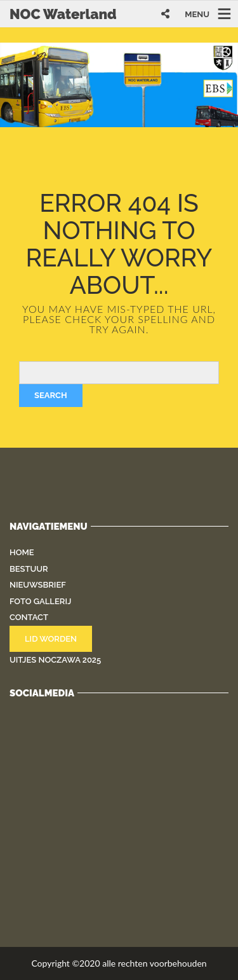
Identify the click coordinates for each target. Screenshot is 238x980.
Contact (29, 617)
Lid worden (51, 639)
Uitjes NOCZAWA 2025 (55, 660)
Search (51, 395)
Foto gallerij (40, 601)
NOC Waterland (63, 14)
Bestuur (29, 569)
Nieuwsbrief (38, 585)
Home (22, 552)
